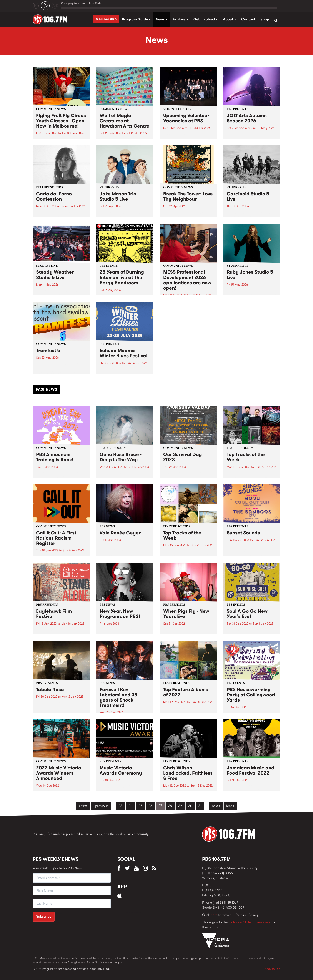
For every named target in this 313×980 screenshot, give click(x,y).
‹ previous (101, 806)
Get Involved (206, 19)
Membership (106, 19)
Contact (248, 19)
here (214, 915)
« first (83, 806)
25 (141, 806)
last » (230, 806)
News (162, 19)
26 (151, 806)
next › (216, 806)
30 (190, 806)
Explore (181, 19)
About (230, 19)
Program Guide (136, 19)
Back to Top (273, 969)
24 (131, 806)
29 (180, 806)
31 (200, 806)
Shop (265, 19)
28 (170, 806)
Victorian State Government (250, 922)
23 (121, 806)
